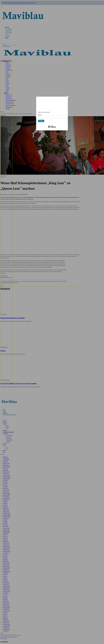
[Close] (68, 97)
